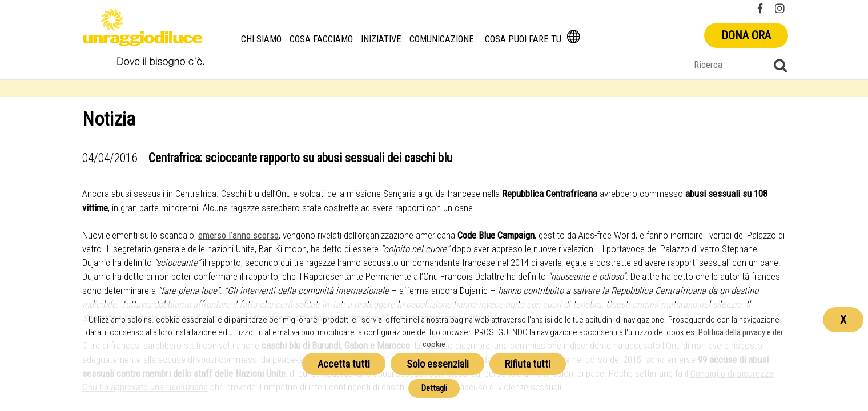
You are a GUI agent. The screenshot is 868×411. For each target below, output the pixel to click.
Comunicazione (442, 39)
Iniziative (382, 39)
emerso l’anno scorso (238, 235)
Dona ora (746, 35)
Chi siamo (262, 39)
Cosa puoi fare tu (523, 39)
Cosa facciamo (322, 39)
